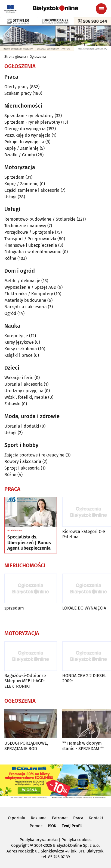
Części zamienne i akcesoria (32, 190)
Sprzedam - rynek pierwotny (32, 122)
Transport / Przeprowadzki (30, 239)
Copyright (20, 845)
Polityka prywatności (39, 840)
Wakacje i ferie (19, 378)
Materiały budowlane (25, 300)
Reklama (39, 818)
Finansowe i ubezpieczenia (31, 245)
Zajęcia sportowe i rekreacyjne (34, 455)
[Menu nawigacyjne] (101, 9)
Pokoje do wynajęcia (24, 142)
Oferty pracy (16, 87)
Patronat (60, 818)
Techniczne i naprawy (25, 226)
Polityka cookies (76, 840)
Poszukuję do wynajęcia (27, 135)
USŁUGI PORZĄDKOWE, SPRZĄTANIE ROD (26, 746)
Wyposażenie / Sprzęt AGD (30, 287)
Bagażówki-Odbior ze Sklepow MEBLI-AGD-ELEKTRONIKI (25, 681)
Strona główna (15, 57)
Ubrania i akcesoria (24, 384)
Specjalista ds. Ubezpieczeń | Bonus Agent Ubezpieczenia (29, 543)
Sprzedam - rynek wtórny (29, 116)
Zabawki (13, 404)
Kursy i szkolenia (21, 349)
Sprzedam (14, 177)
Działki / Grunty (20, 155)
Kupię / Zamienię (21, 148)
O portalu (17, 818)
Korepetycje (16, 336)
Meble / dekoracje (22, 281)
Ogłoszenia (38, 57)
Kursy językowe (19, 342)
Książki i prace (18, 355)
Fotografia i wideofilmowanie (33, 252)
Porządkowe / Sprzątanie (29, 232)
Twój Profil (72, 826)
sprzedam (14, 608)
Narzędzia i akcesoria (26, 307)
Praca (78, 818)
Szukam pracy (18, 93)
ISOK (52, 826)
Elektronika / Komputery (29, 294)
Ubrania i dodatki (22, 426)
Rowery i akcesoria (23, 462)
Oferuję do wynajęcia (25, 129)
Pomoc (36, 826)
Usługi (10, 197)
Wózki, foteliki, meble (26, 397)
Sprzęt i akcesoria (22, 468)
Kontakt (96, 818)
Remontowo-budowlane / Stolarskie (40, 219)
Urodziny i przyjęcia (24, 391)
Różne (10, 258)
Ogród (10, 313)
